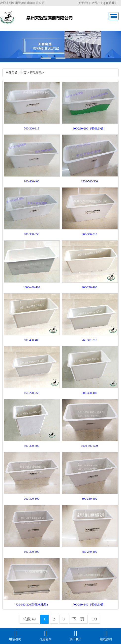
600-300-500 (31, 552)
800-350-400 (90, 499)
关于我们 (84, 3)
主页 (24, 73)
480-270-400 (90, 552)
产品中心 (98, 3)
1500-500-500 (90, 181)
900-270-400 (90, 287)
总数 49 (29, 619)
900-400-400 (31, 181)
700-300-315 (31, 129)
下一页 (78, 619)
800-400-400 (31, 340)
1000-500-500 (90, 446)
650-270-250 (31, 393)
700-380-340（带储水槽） (90, 605)
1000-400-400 (31, 287)
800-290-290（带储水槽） (90, 129)
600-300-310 (90, 234)
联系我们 (112, 3)
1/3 (94, 619)
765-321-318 (90, 340)
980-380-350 (31, 234)
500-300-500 (31, 446)
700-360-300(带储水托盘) (31, 605)
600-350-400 (90, 393)
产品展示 (36, 73)
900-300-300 (31, 499)
